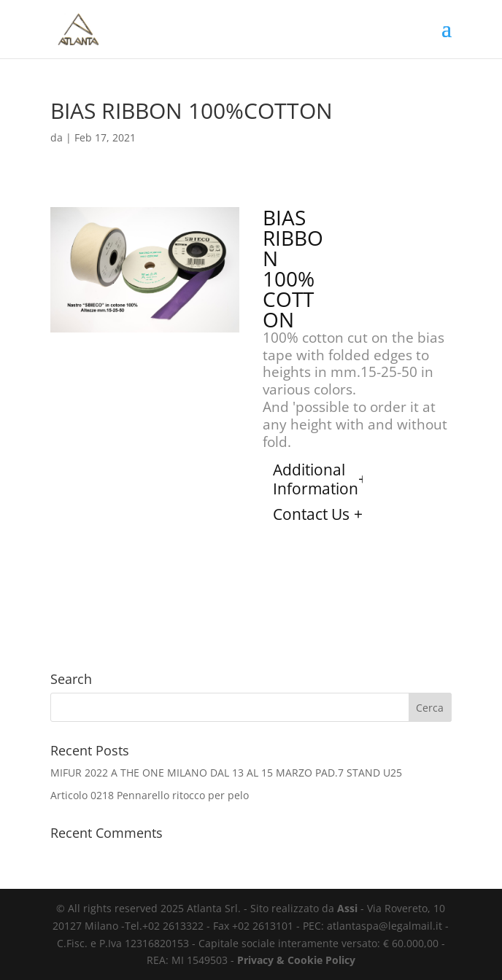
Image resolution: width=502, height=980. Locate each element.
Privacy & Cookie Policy (296, 960)
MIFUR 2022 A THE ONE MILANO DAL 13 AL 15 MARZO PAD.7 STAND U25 (226, 773)
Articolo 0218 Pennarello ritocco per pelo (150, 795)
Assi (347, 908)
